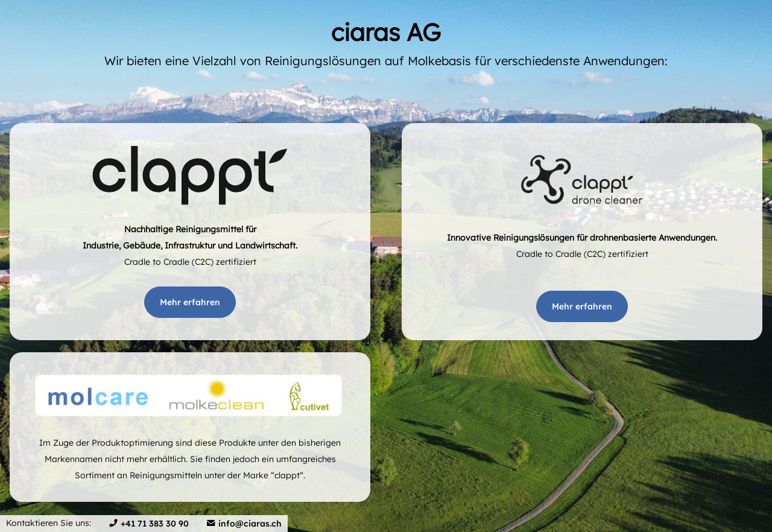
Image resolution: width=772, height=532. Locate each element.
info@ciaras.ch (250, 524)
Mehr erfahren (190, 302)
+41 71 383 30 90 (155, 524)
